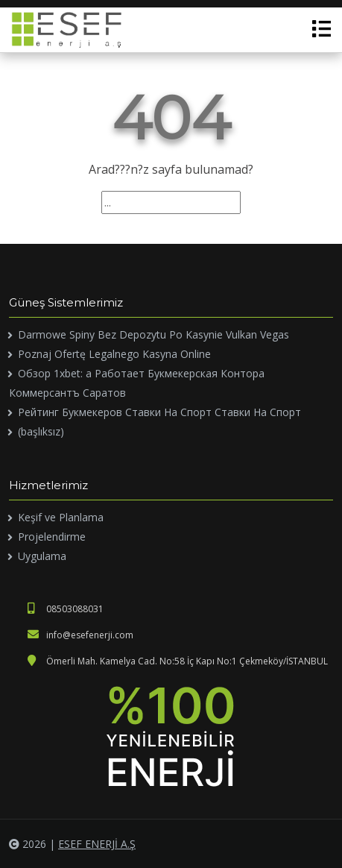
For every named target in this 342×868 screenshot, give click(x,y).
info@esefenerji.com (80, 635)
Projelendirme (52, 537)
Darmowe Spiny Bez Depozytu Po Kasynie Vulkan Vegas (153, 334)
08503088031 (66, 609)
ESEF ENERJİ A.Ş (97, 844)
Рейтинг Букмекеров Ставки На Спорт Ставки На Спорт (159, 412)
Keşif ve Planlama (61, 517)
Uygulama (42, 556)
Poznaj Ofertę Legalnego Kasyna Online (114, 354)
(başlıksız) (41, 431)
